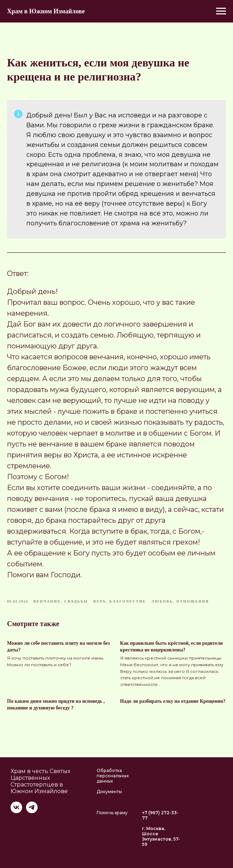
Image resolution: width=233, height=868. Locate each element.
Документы (109, 792)
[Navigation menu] (221, 11)
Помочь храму (112, 813)
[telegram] (32, 811)
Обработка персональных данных (113, 776)
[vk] (16, 811)
